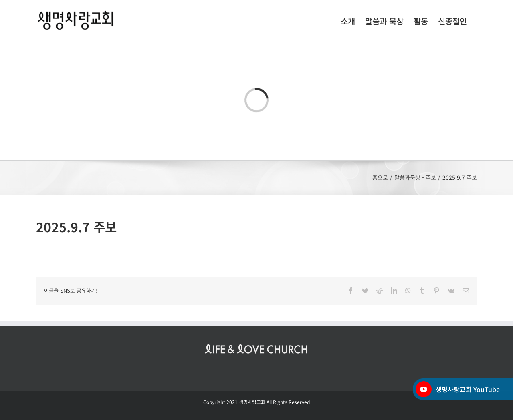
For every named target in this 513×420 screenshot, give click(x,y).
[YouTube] (424, 389)
